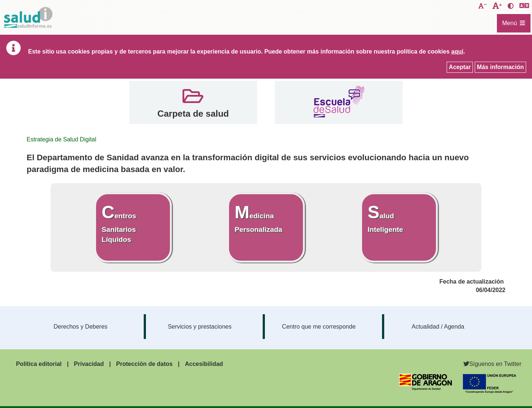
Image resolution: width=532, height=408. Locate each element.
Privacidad (89, 364)
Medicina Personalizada (258, 218)
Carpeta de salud (193, 114)
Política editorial (39, 364)
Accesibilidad (204, 364)
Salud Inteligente (385, 218)
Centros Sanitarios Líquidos (119, 223)
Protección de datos (144, 364)
